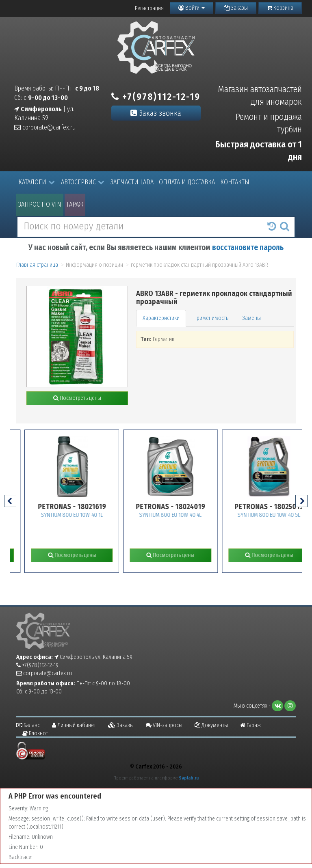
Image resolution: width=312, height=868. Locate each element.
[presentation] (10, 501)
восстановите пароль (248, 247)
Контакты (235, 182)
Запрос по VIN (40, 204)
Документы (211, 725)
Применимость (211, 318)
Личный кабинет (74, 725)
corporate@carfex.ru (45, 127)
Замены (251, 318)
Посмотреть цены (77, 398)
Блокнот (35, 733)
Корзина (280, 8)
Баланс (28, 725)
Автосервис (83, 182)
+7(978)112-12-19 (156, 97)
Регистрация (149, 8)
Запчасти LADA (132, 182)
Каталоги (37, 182)
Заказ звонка (156, 113)
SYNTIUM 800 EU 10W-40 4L (186, 515)
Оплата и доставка (187, 182)
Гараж (75, 204)
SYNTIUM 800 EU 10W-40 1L (88, 515)
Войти (192, 8)
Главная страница (37, 265)
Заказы (236, 8)
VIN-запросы (164, 725)
